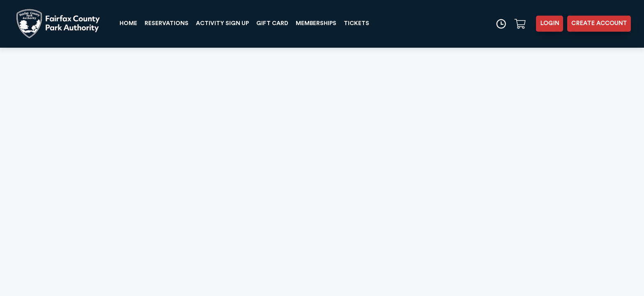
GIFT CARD (272, 23)
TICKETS (356, 23)
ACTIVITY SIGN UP (222, 23)
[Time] (501, 24)
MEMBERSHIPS (316, 23)
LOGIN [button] (550, 23)
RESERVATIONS (167, 23)
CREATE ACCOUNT (599, 23)
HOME (128, 23)
